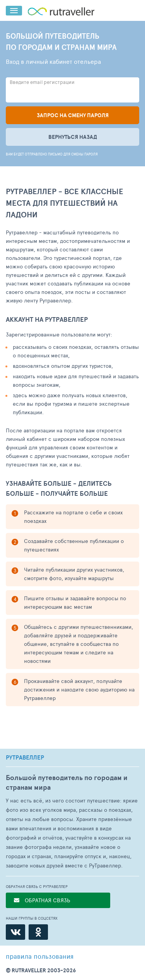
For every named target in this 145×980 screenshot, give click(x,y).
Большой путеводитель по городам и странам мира (67, 782)
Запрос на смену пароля (73, 115)
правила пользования (40, 956)
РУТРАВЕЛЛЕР (25, 758)
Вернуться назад (73, 137)
